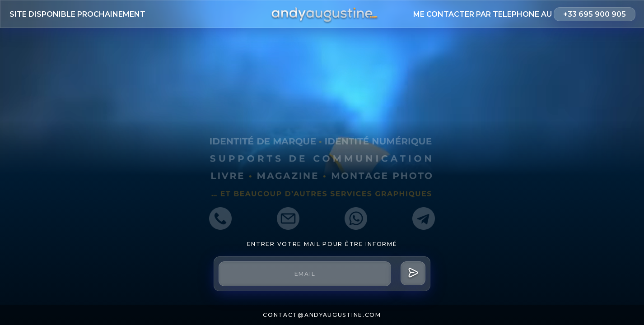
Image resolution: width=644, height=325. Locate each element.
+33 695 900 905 (595, 14)
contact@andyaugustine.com (322, 315)
